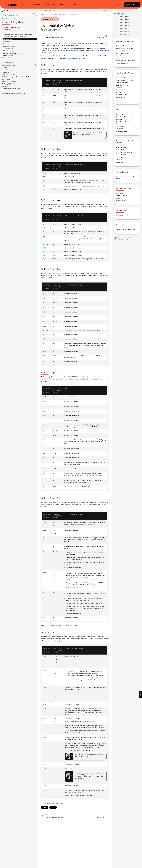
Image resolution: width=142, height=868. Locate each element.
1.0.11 (44, 688)
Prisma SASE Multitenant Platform (126, 117)
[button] (141, 694)
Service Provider (121, 98)
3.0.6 (44, 326)
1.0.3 (44, 769)
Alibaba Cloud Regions (9, 51)
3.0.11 (44, 307)
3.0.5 (44, 334)
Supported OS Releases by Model (11, 27)
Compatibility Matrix (50, 14)
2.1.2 (44, 474)
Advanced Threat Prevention (124, 152)
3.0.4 (44, 339)
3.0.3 (44, 344)
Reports (118, 198)
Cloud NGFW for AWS (122, 83)
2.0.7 (44, 522)
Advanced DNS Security (123, 155)
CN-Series (119, 88)
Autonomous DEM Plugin (9, 74)
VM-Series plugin (94, 56)
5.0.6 (44, 177)
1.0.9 (44, 709)
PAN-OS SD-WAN (121, 95)
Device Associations (122, 56)
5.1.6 (44, 102)
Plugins (126, 240)
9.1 (129, 240)
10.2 (124, 238)
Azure (103, 790)
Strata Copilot (131, 5)
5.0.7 (44, 173)
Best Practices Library (122, 215)
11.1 (127, 238)
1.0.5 (44, 744)
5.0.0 (45, 190)
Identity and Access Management (126, 61)
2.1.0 (44, 487)
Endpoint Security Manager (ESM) (11, 89)
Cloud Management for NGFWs (125, 80)
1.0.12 (44, 670)
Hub (117, 58)
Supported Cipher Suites (8, 65)
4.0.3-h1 (45, 244)
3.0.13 (45, 298)
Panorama (5, 60)
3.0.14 (45, 293)
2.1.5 (44, 458)
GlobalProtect (6, 67)
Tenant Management (122, 63)
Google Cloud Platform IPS (88, 231)
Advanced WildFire (121, 147)
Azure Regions (7, 44)
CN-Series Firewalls (7, 58)
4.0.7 (44, 228)
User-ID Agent (6, 79)
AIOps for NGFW (121, 78)
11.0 (121, 238)
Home (42, 14)
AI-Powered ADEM (121, 119)
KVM (78, 608)
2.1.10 (44, 431)
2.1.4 (44, 462)
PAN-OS (118, 92)
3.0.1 (44, 356)
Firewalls (118, 90)
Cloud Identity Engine (122, 51)
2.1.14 (44, 411)
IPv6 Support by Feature (8, 91)
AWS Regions (7, 42)
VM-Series (119, 100)
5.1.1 (44, 122)
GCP (78, 775)
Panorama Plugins (76, 51)
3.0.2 (44, 351)
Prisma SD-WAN (7, 72)
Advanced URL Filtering (123, 150)
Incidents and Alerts (122, 196)
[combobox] (18, 15)
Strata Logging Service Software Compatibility (14, 84)
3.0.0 (45, 361)
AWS (83, 775)
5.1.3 (44, 116)
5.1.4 (44, 109)
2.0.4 (44, 546)
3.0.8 (44, 321)
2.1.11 (44, 425)
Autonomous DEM (121, 201)
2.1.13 (44, 416)
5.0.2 (44, 181)
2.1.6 (44, 453)
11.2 (129, 238)
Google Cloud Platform (74, 792)
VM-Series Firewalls (7, 30)
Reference (133, 238)
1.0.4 (44, 764)
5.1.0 (44, 129)
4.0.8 (44, 224)
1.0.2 (44, 786)
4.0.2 (44, 252)
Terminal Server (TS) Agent (9, 82)
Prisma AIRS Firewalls (8, 56)
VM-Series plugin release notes (76, 58)
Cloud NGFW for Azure (123, 85)
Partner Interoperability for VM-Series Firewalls (15, 37)
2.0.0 (45, 618)
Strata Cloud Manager (122, 46)
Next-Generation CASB (123, 131)
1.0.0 (44, 790)
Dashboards (119, 193)
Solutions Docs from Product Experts (126, 230)
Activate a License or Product (124, 48)
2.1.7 (44, 448)
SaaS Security (120, 162)
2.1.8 (44, 440)
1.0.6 (44, 737)
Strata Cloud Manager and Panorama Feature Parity (16, 77)
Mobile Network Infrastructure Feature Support (14, 93)
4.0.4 (44, 237)
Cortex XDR (5, 86)
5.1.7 (44, 96)
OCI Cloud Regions (8, 49)
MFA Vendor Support (8, 63)
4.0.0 (45, 259)
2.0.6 (44, 530)
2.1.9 (44, 435)
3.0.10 (45, 312)
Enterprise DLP (120, 160)
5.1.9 (44, 89)
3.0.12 (45, 303)
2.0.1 (44, 592)
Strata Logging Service (122, 53)
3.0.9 (44, 317)
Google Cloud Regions (9, 46)
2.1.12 (44, 420)
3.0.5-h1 (45, 331)
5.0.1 (44, 186)
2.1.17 (44, 397)
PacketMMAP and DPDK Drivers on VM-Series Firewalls (18, 34)
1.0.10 (45, 704)
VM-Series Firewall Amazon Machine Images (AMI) (16, 53)
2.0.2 (44, 572)
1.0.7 (44, 726)
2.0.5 (44, 538)
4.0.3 (44, 248)
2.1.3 (44, 469)
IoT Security (119, 157)
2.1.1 (44, 480)
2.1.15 (44, 406)
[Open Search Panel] (118, 5)
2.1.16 (44, 402)
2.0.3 (44, 552)
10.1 (119, 238)
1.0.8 (44, 718)
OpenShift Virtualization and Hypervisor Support (16, 32)
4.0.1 (44, 255)
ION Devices (119, 129)
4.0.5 (44, 231)
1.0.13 (44, 656)
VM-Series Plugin (8, 39)
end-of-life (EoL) (99, 755)
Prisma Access (6, 70)
